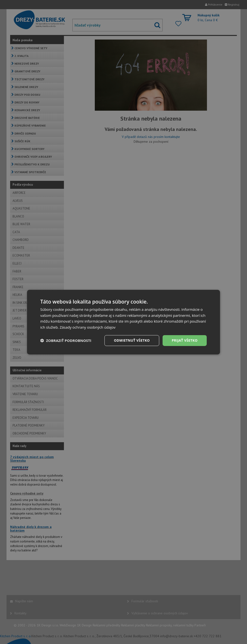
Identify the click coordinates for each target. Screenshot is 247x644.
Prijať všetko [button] (185, 340)
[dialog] (123, 322)
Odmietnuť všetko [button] (132, 340)
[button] (66, 340)
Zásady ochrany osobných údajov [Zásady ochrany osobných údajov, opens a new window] (88, 327)
